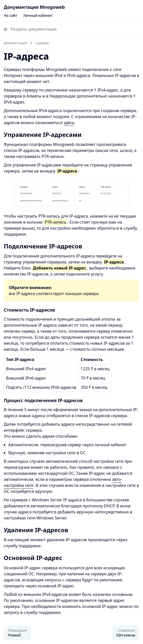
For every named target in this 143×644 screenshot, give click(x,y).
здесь (69, 123)
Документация (15, 43)
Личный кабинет (38, 15)
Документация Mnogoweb (34, 7)
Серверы (42, 43)
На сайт (10, 15)
